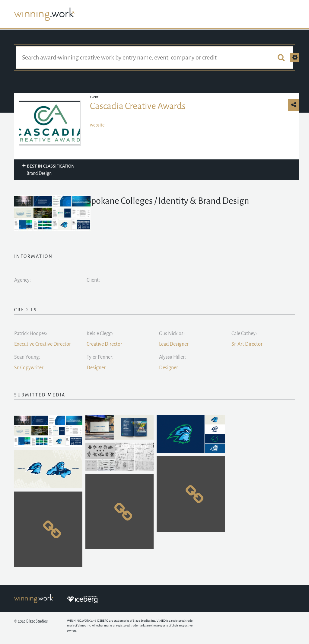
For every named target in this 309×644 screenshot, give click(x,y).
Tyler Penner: (100, 357)
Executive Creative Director (43, 344)
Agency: (22, 280)
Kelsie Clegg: (100, 334)
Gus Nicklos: (172, 334)
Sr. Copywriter (29, 368)
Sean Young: (27, 357)
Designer (96, 368)
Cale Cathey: (244, 334)
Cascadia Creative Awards (138, 106)
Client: (93, 280)
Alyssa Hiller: (172, 357)
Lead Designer (174, 344)
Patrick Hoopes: (31, 334)
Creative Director (104, 344)
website (97, 125)
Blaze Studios (37, 621)
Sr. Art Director (247, 344)
